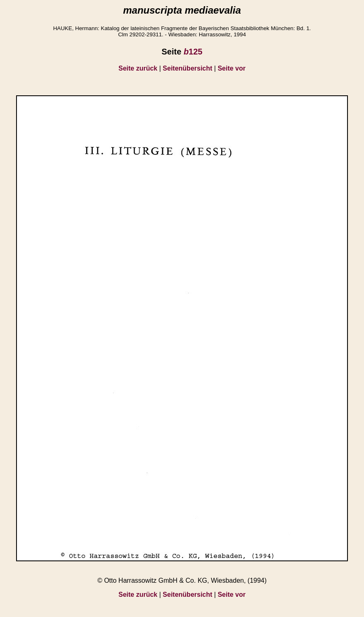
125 (193, 52)
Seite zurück (138, 68)
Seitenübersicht (187, 68)
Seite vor (232, 68)
